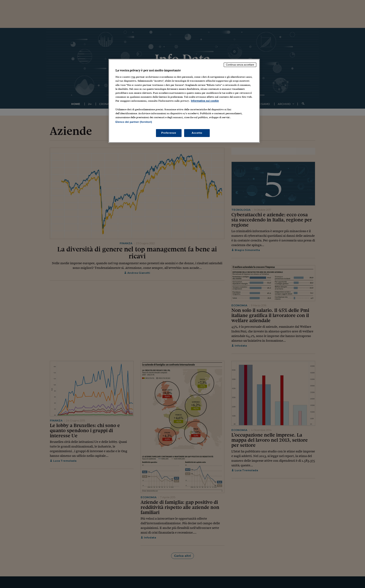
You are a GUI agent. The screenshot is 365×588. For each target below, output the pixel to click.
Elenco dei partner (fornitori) (134, 122)
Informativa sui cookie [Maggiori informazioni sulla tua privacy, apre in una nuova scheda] (205, 101)
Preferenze (169, 133)
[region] (184, 101)
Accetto (197, 133)
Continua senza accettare (240, 65)
